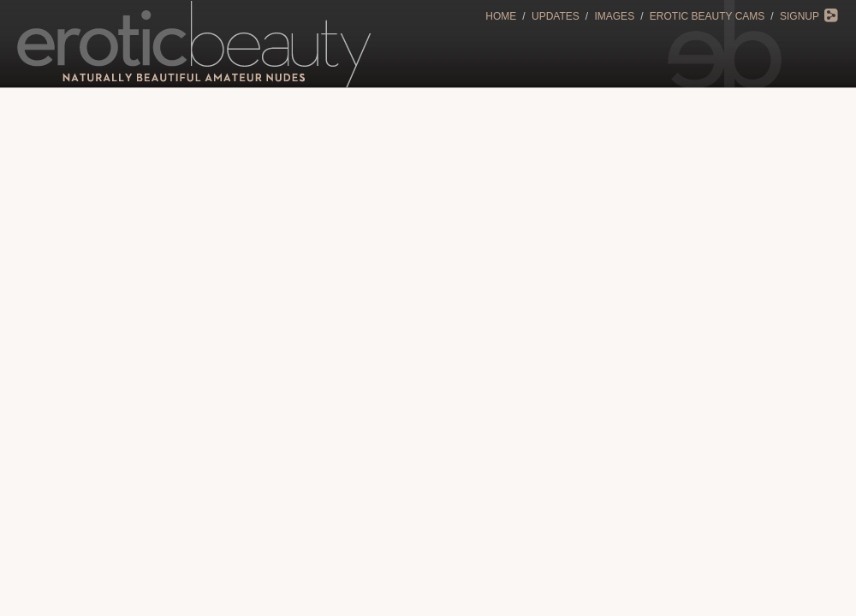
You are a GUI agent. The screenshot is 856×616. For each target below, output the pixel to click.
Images (614, 16)
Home (501, 16)
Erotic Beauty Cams (707, 16)
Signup (800, 16)
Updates (556, 16)
